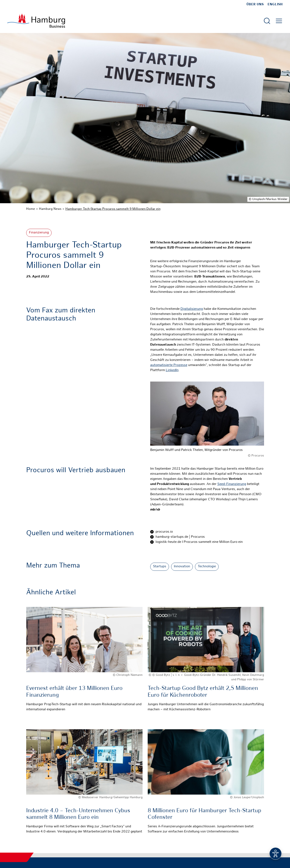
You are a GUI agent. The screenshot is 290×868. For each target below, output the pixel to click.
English (275, 4)
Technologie (207, 567)
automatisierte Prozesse (169, 365)
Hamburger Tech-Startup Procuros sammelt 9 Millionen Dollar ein (113, 209)
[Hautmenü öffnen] (279, 21)
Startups (160, 567)
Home (31, 209)
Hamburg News (50, 209)
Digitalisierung (192, 309)
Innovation (182, 567)
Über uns (255, 4)
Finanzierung (39, 233)
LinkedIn (172, 370)
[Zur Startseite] (36, 21)
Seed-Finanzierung (232, 484)
